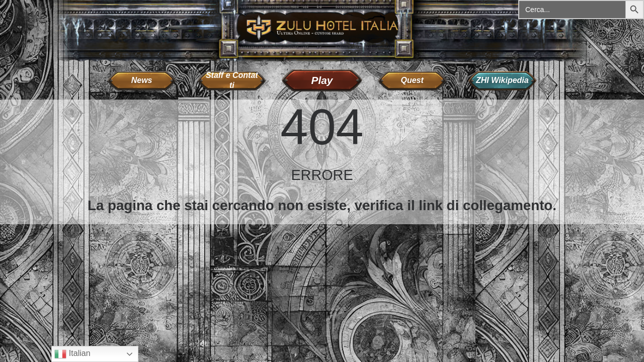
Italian (72, 354)
